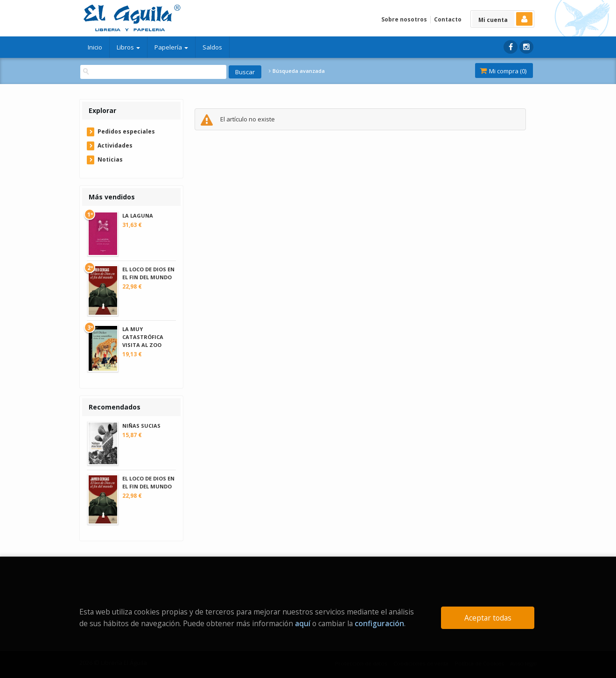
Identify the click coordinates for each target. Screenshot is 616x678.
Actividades (115, 145)
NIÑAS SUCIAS (141, 426)
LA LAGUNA (138, 215)
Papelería (171, 47)
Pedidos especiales (126, 131)
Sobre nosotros (404, 19)
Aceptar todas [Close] (488, 618)
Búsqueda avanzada (297, 71)
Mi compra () (503, 71)
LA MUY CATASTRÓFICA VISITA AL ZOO (143, 337)
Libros (128, 47)
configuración (379, 623)
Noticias (110, 159)
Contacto (448, 19)
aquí (303, 623)
